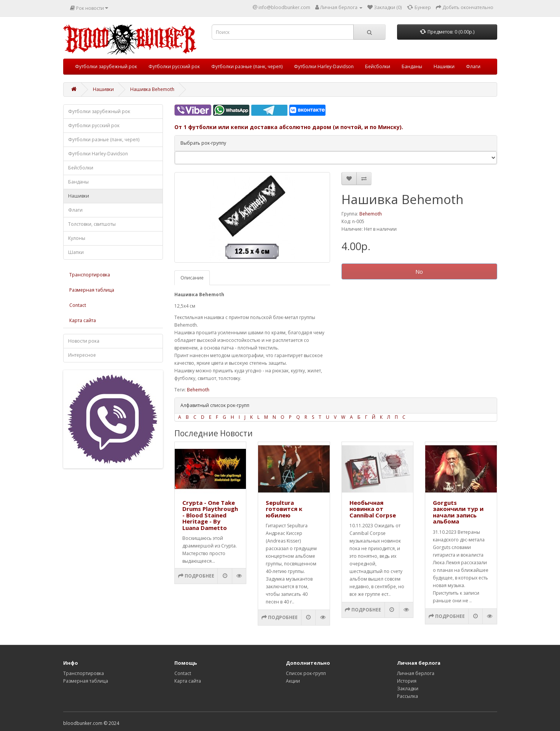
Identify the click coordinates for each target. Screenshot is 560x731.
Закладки (408, 689)
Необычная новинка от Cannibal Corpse (373, 509)
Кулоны (77, 238)
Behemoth (371, 214)
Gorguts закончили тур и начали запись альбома (458, 512)
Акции (293, 681)
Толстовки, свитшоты (92, 224)
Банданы (412, 66)
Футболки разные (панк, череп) (247, 66)
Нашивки (444, 66)
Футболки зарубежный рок (106, 66)
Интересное (82, 355)
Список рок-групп (306, 673)
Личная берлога (416, 673)
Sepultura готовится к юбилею (284, 509)
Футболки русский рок (174, 66)
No (419, 271)
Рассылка (408, 696)
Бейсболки (378, 66)
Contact (78, 305)
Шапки (76, 252)
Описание (192, 278)
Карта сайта (83, 320)
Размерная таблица (92, 290)
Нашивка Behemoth (152, 89)
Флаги (473, 66)
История (407, 681)
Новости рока (84, 341)
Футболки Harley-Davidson (324, 66)
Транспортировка (90, 275)
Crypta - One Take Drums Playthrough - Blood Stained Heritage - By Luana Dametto (210, 515)
